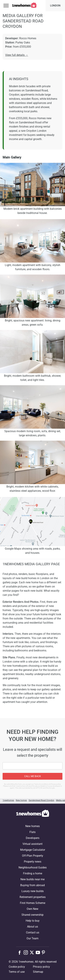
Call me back (33, 776)
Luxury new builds (33, 891)
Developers (33, 838)
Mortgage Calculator (33, 850)
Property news (33, 862)
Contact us (33, 932)
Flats (32, 832)
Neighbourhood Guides (33, 867)
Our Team (32, 938)
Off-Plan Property (33, 856)
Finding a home (33, 873)
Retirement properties (33, 897)
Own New (32, 909)
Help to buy (33, 921)
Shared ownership (32, 915)
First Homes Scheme (33, 903)
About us (32, 927)
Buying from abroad (32, 885)
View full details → (17, 55)
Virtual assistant (32, 844)
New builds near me (32, 879)
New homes (32, 826)
